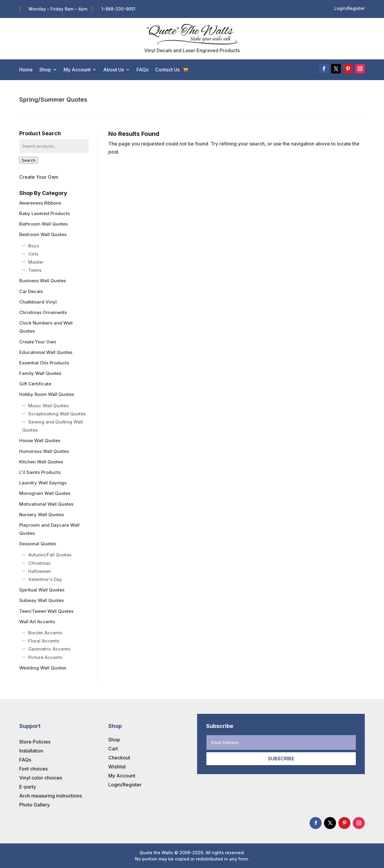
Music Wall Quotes (48, 406)
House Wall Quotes (40, 440)
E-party (28, 787)
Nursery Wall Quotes (42, 515)
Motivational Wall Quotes (46, 504)
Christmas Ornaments (43, 312)
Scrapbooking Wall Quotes (57, 414)
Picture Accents (45, 657)
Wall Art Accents (37, 622)
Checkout (119, 758)
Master (36, 262)
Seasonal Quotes (38, 544)
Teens (35, 270)
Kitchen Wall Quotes (41, 462)
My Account (77, 70)
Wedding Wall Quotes (43, 668)
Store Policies (35, 742)
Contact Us (167, 70)
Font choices (33, 769)
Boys (34, 246)
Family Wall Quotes (40, 373)
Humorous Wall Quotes (44, 451)
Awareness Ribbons (40, 203)
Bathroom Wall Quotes (43, 224)
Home (26, 70)
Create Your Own (39, 177)
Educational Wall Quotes (46, 352)
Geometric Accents (49, 649)
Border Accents (45, 633)
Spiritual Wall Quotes (42, 590)
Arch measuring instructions (51, 796)
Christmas (39, 563)
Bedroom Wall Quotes (43, 234)
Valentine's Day (45, 579)
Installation (31, 751)
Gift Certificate (35, 384)
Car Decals (31, 291)
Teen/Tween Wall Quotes (46, 611)
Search (28, 160)
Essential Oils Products (44, 363)
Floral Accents (44, 641)
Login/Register (125, 785)
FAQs (142, 70)
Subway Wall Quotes (42, 600)
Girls (33, 254)
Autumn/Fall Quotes (50, 555)
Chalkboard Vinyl (38, 302)
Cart (113, 749)
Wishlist (117, 767)
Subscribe (281, 759)
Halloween (40, 571)
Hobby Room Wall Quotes (47, 394)
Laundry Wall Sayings (43, 483)
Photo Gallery (34, 805)
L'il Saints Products (40, 472)
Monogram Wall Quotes (45, 493)
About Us (114, 70)
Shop (45, 70)
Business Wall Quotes (43, 281)
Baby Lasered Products (45, 213)
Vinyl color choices (41, 778)
